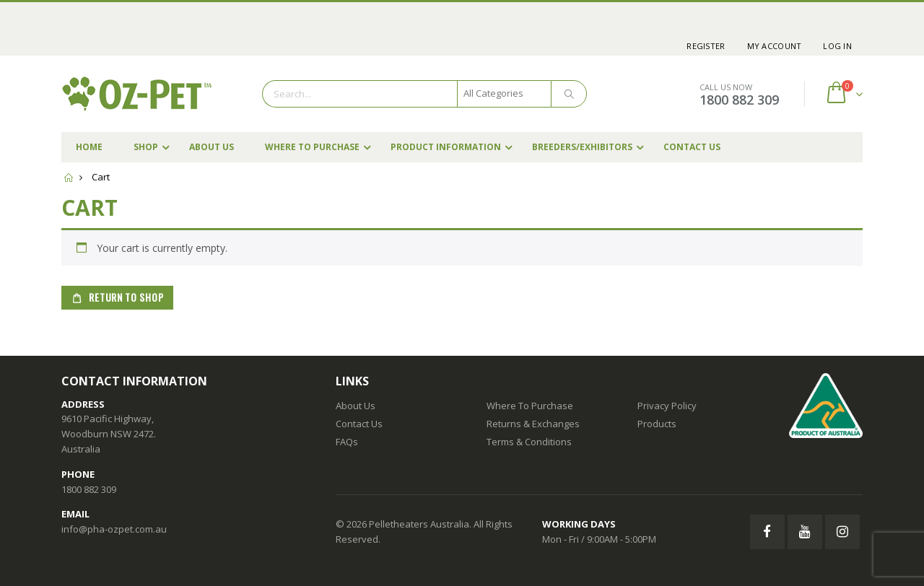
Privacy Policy (667, 406)
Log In (837, 46)
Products (657, 424)
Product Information (446, 147)
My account (775, 46)
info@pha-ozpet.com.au (114, 529)
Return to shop (125, 297)
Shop (146, 147)
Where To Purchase (312, 147)
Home (89, 147)
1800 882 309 (739, 100)
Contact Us (692, 147)
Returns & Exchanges (533, 424)
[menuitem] (706, 46)
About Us (212, 147)
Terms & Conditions (529, 442)
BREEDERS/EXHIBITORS (582, 147)
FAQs (347, 442)
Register (706, 46)
